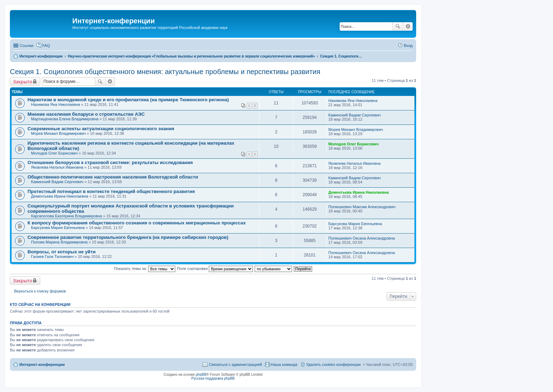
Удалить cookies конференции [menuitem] (333, 364)
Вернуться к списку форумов (40, 291)
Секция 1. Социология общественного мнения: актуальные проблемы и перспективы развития (165, 72)
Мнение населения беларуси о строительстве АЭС (86, 114)
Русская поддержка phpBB (213, 378)
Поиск (398, 26)
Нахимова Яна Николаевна (56, 104)
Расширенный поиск (408, 26)
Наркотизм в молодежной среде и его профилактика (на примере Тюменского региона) (128, 100)
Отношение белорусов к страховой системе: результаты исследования (110, 162)
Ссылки (27, 46)
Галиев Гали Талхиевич (52, 257)
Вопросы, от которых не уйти (62, 252)
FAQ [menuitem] (46, 46)
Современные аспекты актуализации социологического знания (101, 129)
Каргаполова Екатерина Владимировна (66, 216)
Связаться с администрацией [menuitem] (235, 364)
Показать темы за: (145, 269)
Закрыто (23, 82)
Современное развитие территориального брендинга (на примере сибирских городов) (128, 237)
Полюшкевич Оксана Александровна (362, 238)
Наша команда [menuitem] (284, 364)
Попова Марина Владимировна (59, 242)
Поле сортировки (215, 269)
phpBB (201, 375)
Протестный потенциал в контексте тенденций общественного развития (111, 191)
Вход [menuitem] (408, 46)
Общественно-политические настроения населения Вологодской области (113, 177)
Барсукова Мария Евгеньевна (58, 228)
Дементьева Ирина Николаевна (60, 196)
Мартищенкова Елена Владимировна (65, 119)
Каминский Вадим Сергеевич (355, 115)
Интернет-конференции (42, 364)
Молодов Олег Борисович (54, 153)
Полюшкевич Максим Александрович (362, 207)
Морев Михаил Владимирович (58, 133)
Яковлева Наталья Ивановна (57, 167)
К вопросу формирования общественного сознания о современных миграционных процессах (137, 223)
